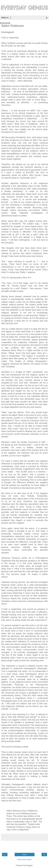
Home (24, 855)
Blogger (29, 865)
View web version (25, 859)
